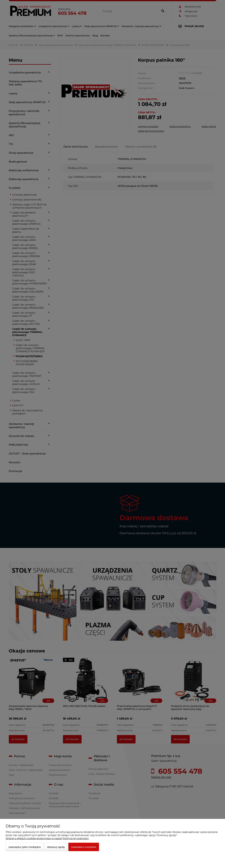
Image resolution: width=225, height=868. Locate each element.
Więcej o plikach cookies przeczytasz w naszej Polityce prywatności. (47, 838)
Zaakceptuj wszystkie (84, 847)
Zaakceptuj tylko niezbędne (25, 847)
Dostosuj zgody (56, 847)
